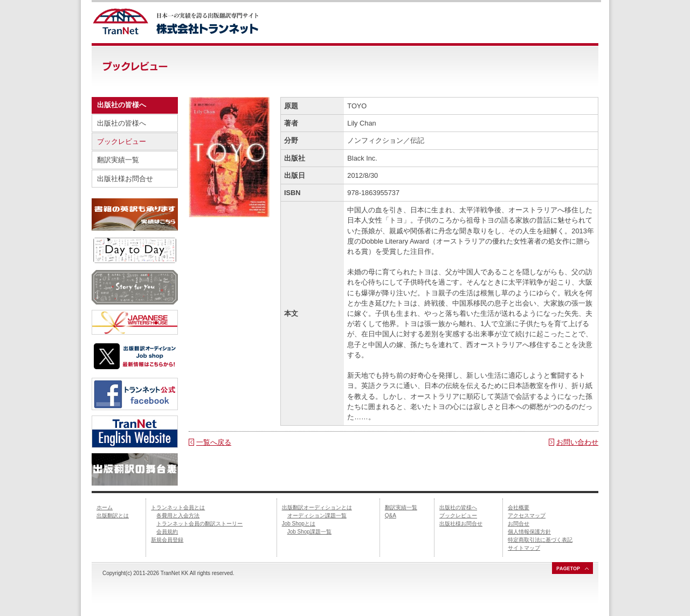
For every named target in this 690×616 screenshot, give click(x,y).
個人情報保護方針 (529, 532)
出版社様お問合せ (125, 179)
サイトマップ (524, 548)
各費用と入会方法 (178, 515)
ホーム (105, 507)
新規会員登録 (167, 540)
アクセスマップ (527, 515)
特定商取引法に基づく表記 (540, 540)
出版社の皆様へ (122, 123)
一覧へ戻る (214, 442)
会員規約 (167, 532)
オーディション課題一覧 (317, 515)
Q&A (391, 515)
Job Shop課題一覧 (309, 532)
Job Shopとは (299, 524)
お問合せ (519, 524)
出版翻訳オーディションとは (317, 507)
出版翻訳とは (113, 515)
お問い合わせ (577, 442)
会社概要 (519, 507)
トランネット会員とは (178, 507)
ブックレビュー (122, 141)
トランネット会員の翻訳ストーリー (199, 524)
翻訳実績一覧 (118, 160)
